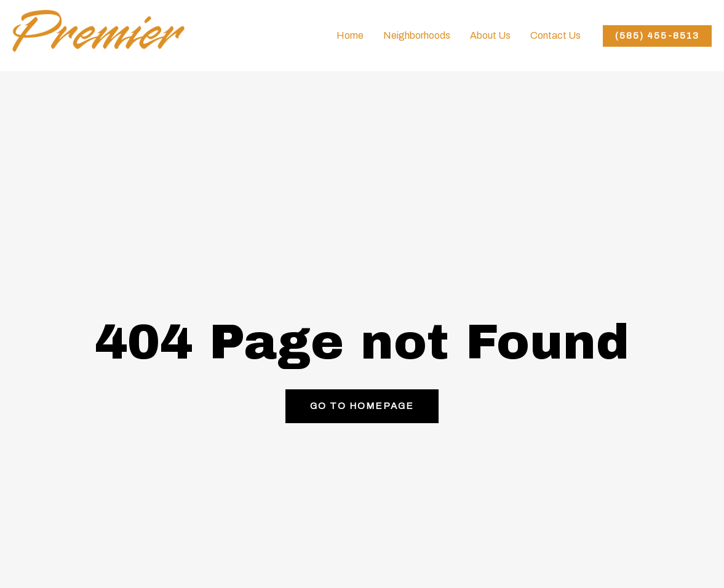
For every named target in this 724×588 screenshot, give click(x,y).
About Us (490, 35)
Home (350, 35)
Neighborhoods (417, 35)
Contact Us (555, 35)
